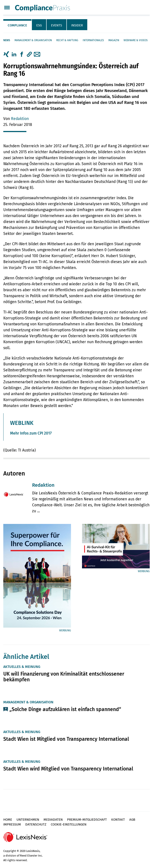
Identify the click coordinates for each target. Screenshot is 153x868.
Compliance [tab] (17, 25)
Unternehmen (28, 820)
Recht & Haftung (67, 40)
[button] (29, 54)
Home (8, 820)
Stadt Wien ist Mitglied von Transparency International (66, 739)
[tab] (18, 25)
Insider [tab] (77, 25)
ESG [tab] (39, 25)
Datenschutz (36, 824)
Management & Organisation (33, 40)
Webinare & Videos (136, 40)
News (7, 40)
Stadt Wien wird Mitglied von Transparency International (68, 769)
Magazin (114, 40)
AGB (132, 820)
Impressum (12, 824)
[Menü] (7, 8)
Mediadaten (53, 820)
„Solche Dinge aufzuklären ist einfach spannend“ (65, 709)
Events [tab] (56, 25)
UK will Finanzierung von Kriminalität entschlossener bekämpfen (64, 677)
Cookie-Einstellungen (69, 824)
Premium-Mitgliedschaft (87, 820)
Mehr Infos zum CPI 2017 (31, 433)
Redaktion (20, 119)
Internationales (93, 40)
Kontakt (118, 820)
